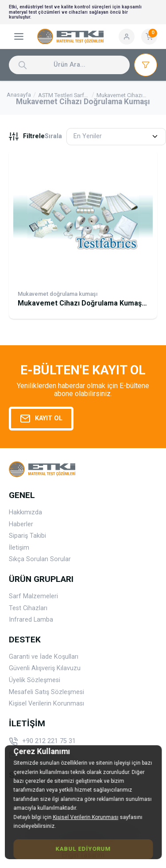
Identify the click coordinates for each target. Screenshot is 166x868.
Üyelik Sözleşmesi (35, 680)
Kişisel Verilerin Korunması (46, 704)
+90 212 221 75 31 (42, 742)
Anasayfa (19, 95)
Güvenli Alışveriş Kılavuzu (45, 668)
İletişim (19, 548)
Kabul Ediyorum (83, 849)
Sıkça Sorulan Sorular (40, 559)
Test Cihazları (28, 608)
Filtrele (27, 136)
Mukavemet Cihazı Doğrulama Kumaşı (120, 96)
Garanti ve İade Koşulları (44, 657)
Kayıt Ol (41, 419)
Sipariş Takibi (27, 536)
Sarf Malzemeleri (33, 596)
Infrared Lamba (31, 620)
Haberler (21, 524)
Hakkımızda (25, 512)
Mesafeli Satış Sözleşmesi (46, 692)
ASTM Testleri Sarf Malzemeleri (61, 96)
